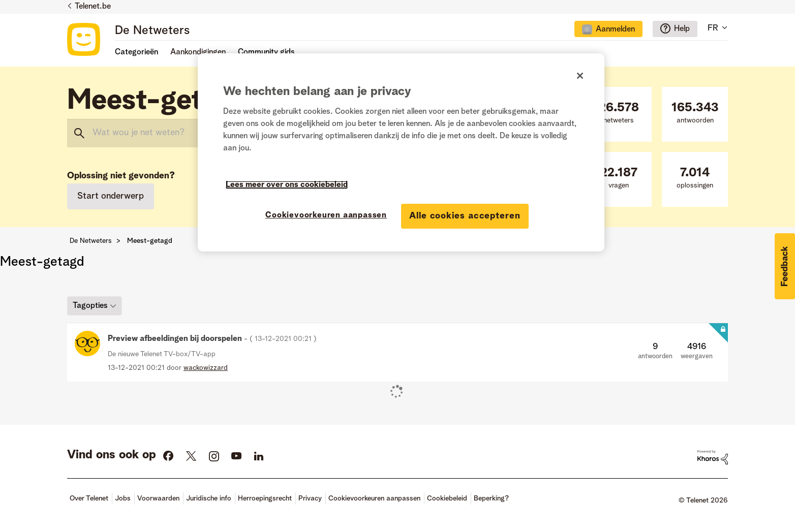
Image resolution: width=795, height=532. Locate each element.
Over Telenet (89, 498)
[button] (785, 266)
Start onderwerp (111, 196)
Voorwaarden (158, 498)
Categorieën (136, 52)
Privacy (310, 498)
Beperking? (491, 498)
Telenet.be (93, 7)
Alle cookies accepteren (465, 216)
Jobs (123, 498)
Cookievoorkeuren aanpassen (374, 498)
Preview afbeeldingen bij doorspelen (212, 339)
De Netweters (152, 31)
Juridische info (209, 498)
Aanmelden (615, 29)
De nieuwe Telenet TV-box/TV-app (162, 354)
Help (682, 29)
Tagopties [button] (90, 305)
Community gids (266, 52)
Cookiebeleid (447, 498)
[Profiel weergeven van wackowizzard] (206, 368)
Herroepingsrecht (265, 498)
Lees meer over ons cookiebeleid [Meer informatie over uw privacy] (287, 185)
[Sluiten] (580, 76)
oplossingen (695, 178)
